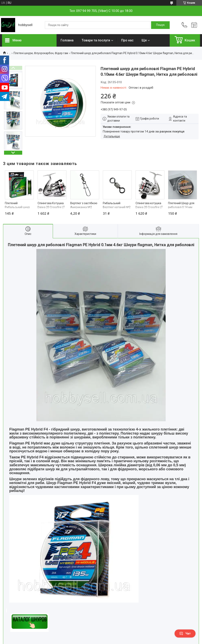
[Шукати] (160, 25)
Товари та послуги (96, 40)
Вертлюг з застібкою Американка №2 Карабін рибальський (85, 207)
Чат (185, 633)
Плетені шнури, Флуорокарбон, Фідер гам (41, 53)
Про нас (127, 40)
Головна (67, 40)
